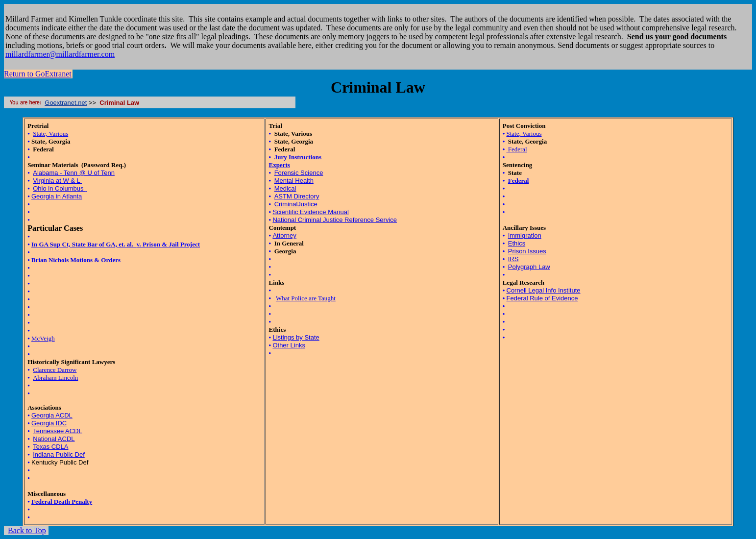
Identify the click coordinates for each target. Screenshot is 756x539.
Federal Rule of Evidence (542, 298)
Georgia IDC (49, 423)
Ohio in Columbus (59, 188)
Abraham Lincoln (55, 378)
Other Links (289, 345)
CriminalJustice (296, 204)
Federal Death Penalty (62, 502)
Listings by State (296, 337)
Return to (38, 74)
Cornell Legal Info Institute (544, 290)
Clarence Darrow (55, 370)
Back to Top (27, 530)
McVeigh (43, 338)
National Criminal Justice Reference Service (335, 220)
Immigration (525, 235)
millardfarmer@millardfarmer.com (60, 54)
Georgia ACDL (52, 415)
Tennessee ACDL (57, 431)
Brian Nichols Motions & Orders (76, 260)
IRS (513, 259)
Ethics (517, 243)
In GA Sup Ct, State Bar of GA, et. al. (84, 244)
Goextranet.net (66, 103)
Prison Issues (527, 251)
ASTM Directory (297, 196)
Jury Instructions (298, 157)
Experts (280, 165)
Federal (518, 149)
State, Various (50, 134)
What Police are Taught (306, 298)
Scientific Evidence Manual (310, 212)
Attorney (284, 235)
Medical (285, 188)
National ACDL (54, 439)
